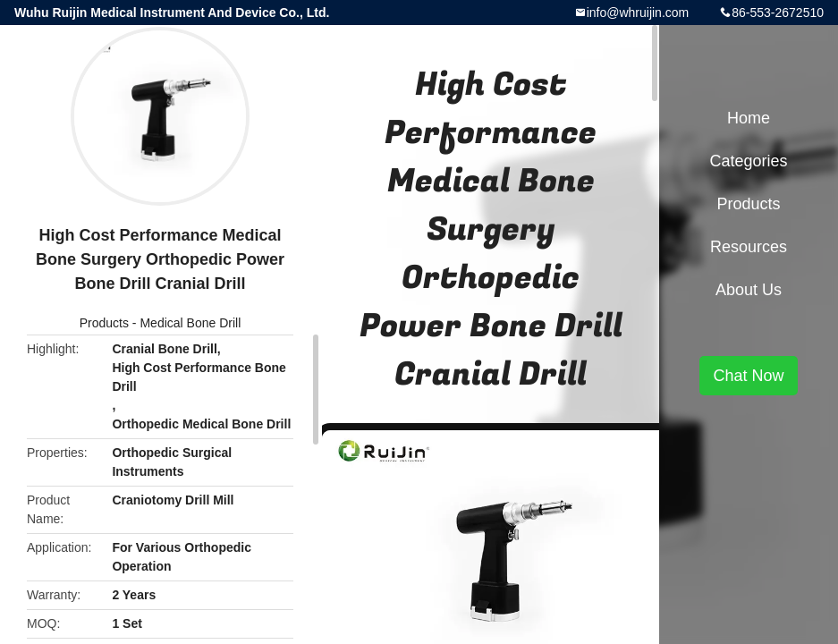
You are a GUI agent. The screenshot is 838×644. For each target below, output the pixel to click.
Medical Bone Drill (190, 323)
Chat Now (748, 376)
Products (104, 323)
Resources (749, 247)
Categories (748, 161)
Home (749, 118)
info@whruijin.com (638, 13)
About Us (749, 290)
